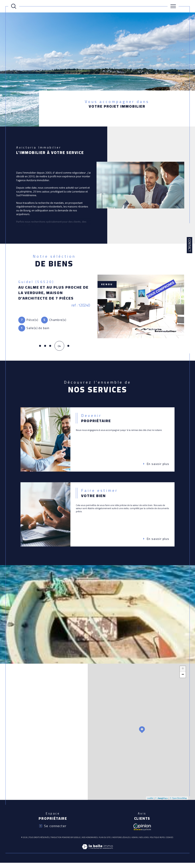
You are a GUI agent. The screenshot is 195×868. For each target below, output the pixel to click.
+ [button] (183, 672)
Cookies (170, 841)
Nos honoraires (90, 841)
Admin (134, 841)
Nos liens (144, 841)
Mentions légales (121, 841)
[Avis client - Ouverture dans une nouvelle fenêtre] (142, 830)
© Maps (162, 801)
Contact (190, 245)
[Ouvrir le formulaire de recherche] (14, 6)
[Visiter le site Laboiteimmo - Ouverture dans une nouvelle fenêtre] (97, 854)
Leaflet (150, 801)
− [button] (183, 678)
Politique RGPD (157, 841)
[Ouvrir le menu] (173, 6)
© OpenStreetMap (178, 801)
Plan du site (105, 841)
